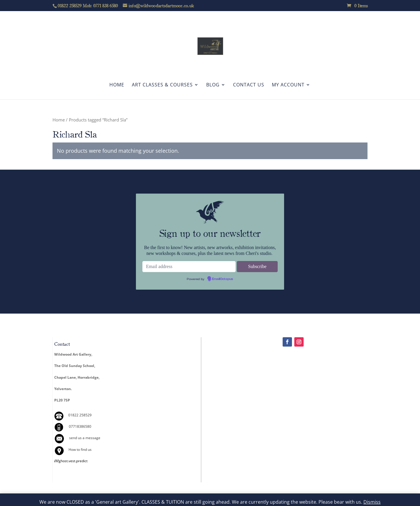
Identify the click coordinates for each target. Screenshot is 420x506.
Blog (213, 85)
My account (288, 85)
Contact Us (249, 85)
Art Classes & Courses (162, 85)
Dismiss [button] (372, 502)
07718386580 (80, 426)
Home (117, 85)
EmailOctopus (223, 279)
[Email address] (189, 267)
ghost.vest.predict (71, 461)
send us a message (85, 438)
